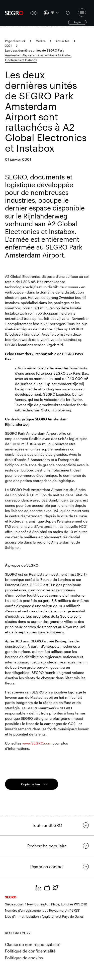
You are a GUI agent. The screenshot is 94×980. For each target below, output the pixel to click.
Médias (41, 41)
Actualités (63, 41)
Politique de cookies (24, 958)
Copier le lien (30, 784)
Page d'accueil (15, 41)
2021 (8, 46)
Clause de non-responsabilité (33, 944)
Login (77, 22)
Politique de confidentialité (30, 951)
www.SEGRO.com (37, 743)
